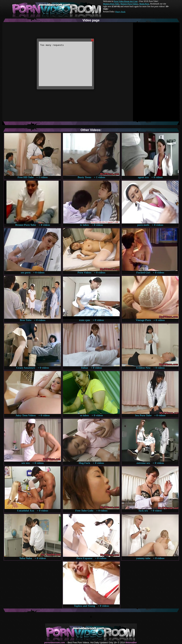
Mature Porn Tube (111, 4)
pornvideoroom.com (55, 643)
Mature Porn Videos (129, 4)
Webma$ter (131, 643)
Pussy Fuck (120, 12)
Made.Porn (144, 4)
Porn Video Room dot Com (126, 1)
